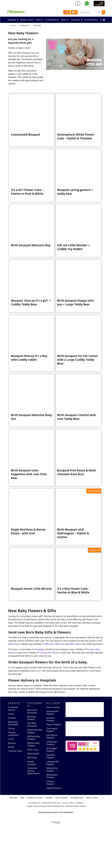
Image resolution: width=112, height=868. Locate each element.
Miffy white (74, 688)
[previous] (101, 20)
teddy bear (14, 688)
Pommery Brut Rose (48, 697)
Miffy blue (60, 688)
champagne (39, 693)
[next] (104, 20)
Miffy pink (49, 688)
